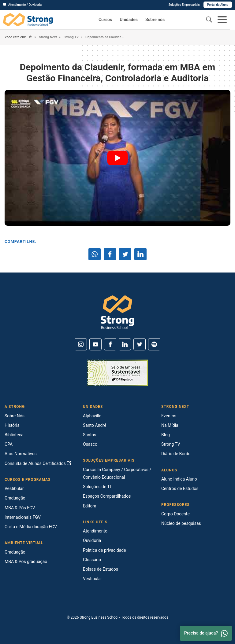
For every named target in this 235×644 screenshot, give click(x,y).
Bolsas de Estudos (101, 569)
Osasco (90, 444)
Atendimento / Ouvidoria (22, 5)
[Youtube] (95, 344)
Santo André (95, 425)
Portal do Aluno (218, 5)
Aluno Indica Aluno (179, 479)
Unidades (129, 20)
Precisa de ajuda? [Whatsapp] (206, 633)
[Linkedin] (125, 344)
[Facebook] (110, 344)
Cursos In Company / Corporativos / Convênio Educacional (117, 473)
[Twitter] (140, 344)
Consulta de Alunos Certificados (38, 463)
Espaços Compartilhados (107, 496)
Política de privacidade (104, 550)
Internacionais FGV (23, 517)
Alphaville (92, 416)
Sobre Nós (15, 416)
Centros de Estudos (180, 488)
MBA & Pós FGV (20, 508)
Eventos (169, 416)
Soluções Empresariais (184, 5)
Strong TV (71, 37)
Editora (90, 506)
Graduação (15, 498)
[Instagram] (81, 344)
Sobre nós (155, 20)
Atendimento (95, 531)
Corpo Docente (175, 514)
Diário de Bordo (176, 454)
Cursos (105, 20)
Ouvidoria (92, 540)
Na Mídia (170, 425)
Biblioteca (14, 435)
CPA (9, 444)
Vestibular (14, 488)
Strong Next (48, 37)
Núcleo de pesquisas (181, 523)
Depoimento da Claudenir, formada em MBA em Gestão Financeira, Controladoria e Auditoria (104, 37)
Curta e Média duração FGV (31, 527)
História (12, 425)
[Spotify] (154, 344)
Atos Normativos (21, 454)
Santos (90, 435)
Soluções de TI (97, 487)
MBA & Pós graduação (26, 562)
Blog (166, 435)
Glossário (92, 560)
